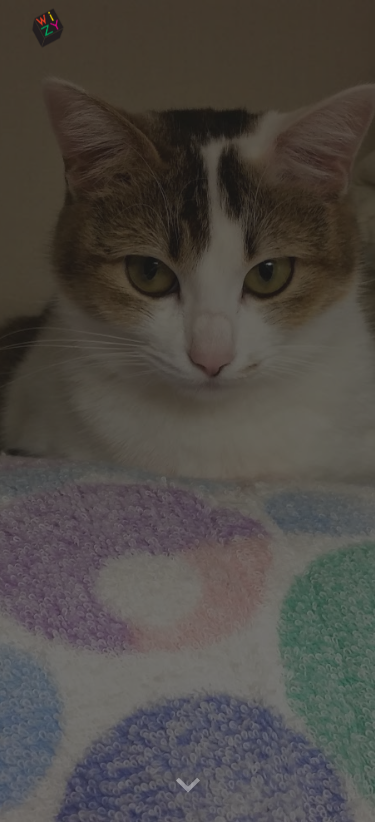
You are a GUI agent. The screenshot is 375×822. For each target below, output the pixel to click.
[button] (188, 786)
